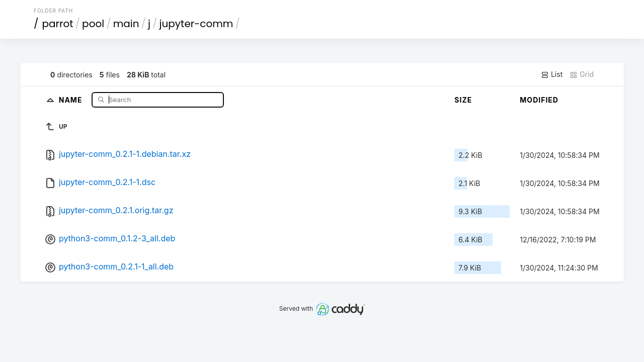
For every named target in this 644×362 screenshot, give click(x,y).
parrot (58, 24)
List (552, 74)
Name (72, 99)
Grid (582, 74)
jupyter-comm (196, 24)
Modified (539, 100)
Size (463, 100)
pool (93, 24)
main (126, 24)
